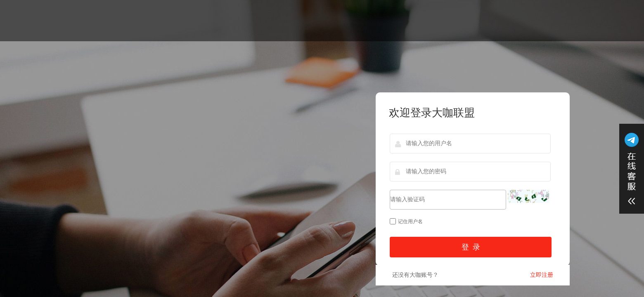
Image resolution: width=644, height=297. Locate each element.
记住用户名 (406, 222)
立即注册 (542, 275)
